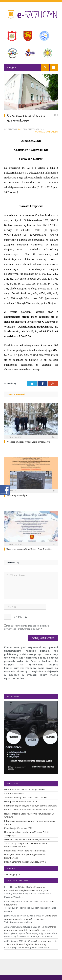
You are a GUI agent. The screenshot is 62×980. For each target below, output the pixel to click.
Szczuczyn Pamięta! (17, 495)
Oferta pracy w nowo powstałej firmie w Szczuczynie (31, 917)
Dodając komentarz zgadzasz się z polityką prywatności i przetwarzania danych (27, 627)
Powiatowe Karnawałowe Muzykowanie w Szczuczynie (26, 889)
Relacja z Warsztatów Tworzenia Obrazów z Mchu (29, 810)
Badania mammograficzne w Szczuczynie (25, 862)
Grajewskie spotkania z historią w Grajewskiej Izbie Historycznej (31, 943)
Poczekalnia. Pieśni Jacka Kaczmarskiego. (25, 851)
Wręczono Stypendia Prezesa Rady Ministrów (27, 839)
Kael (20, 129)
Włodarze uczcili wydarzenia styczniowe (28, 442)
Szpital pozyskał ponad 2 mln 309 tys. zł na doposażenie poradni (26, 845)
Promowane (39, 132)
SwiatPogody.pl (12, 874)
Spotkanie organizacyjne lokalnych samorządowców (31, 806)
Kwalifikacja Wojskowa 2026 (18, 828)
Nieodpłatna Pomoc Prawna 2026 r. (22, 802)
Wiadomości (52, 132)
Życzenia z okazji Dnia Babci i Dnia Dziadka (29, 549)
